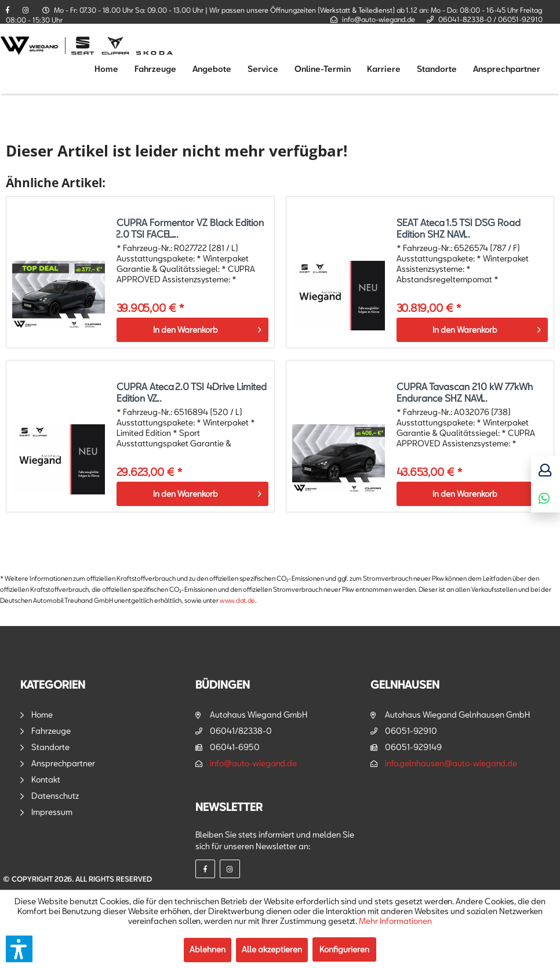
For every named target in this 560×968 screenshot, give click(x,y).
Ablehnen (208, 949)
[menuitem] (106, 69)
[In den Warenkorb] (192, 330)
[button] (19, 949)
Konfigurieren (344, 949)
